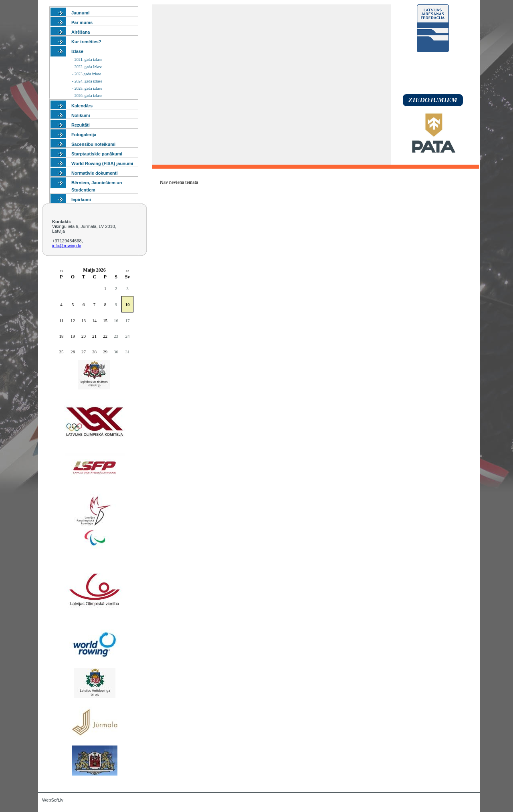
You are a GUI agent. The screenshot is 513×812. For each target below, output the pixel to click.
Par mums (82, 22)
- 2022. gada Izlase (87, 67)
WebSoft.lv (53, 800)
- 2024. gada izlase (87, 81)
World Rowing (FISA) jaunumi (102, 163)
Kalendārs (82, 106)
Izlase (77, 51)
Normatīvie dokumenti (95, 173)
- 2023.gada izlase (87, 74)
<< (61, 271)
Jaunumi (80, 13)
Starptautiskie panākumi (97, 154)
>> (127, 271)
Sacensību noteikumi (93, 144)
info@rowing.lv (67, 246)
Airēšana (81, 32)
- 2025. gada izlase (87, 88)
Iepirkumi (81, 199)
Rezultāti (81, 125)
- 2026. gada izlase (87, 96)
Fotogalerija (84, 135)
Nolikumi (81, 115)
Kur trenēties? (86, 42)
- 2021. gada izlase (87, 59)
